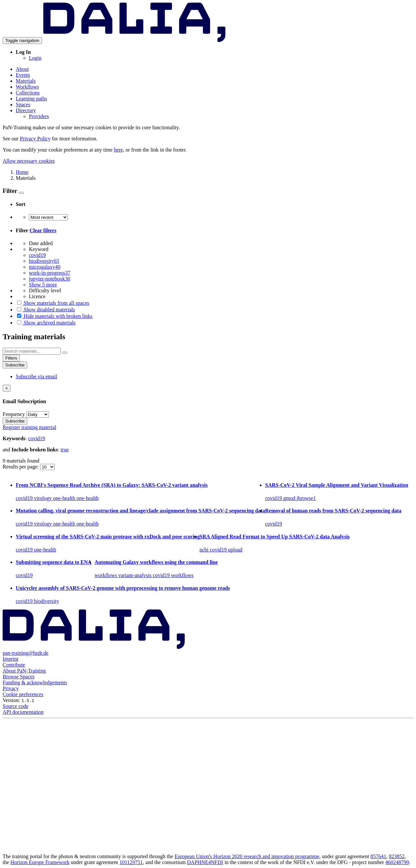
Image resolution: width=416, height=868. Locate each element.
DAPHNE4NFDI (205, 862)
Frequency (14, 414)
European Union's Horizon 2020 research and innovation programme (247, 856)
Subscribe (15, 365)
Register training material (30, 427)
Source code (16, 706)
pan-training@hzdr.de (26, 653)
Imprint (10, 659)
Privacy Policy (35, 139)
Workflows (27, 87)
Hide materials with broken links (54, 316)
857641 (378, 856)
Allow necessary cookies (29, 161)
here (118, 150)
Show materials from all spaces (52, 303)
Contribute (14, 665)
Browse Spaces (19, 677)
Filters (11, 358)
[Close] (7, 388)
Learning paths (31, 99)
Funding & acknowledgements (35, 682)
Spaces (23, 104)
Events (23, 75)
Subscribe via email (36, 376)
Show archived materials (46, 323)
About (22, 69)
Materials (26, 81)
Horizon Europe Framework (40, 862)
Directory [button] (26, 110)
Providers (39, 116)
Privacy (11, 688)
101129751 (131, 862)
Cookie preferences (23, 694)
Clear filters (43, 230)
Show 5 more (43, 285)
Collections (28, 93)
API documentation (23, 712)
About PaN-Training (24, 671)
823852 (397, 856)
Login (35, 58)
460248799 (397, 862)
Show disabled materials (45, 310)
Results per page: (21, 467)
